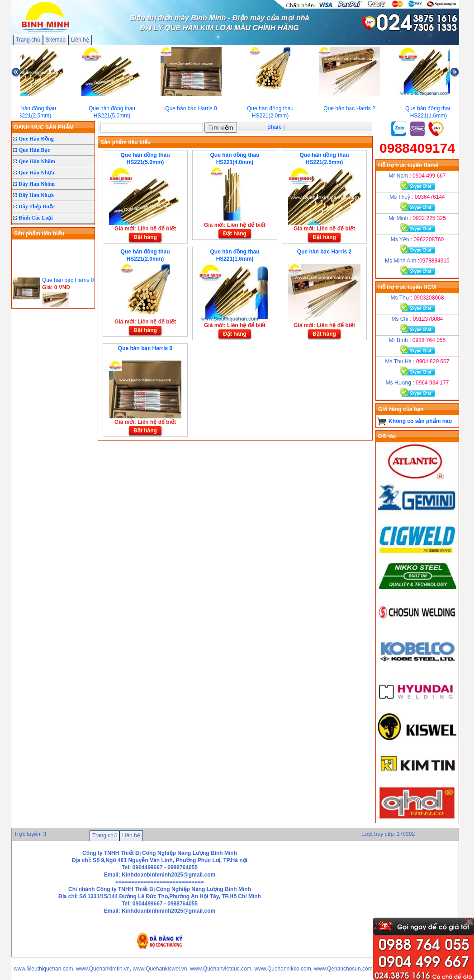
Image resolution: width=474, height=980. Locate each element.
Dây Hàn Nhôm (37, 184)
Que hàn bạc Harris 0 (145, 348)
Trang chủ (28, 40)
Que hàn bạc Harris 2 (324, 252)
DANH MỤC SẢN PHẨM (44, 127)
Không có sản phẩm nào (420, 421)
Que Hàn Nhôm (37, 161)
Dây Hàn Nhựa (36, 195)
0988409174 (417, 148)
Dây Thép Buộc (37, 206)
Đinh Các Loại (36, 218)
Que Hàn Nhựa (36, 173)
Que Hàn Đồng (36, 139)
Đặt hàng (145, 237)
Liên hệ (80, 40)
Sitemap (56, 40)
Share (275, 127)
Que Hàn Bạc (34, 150)
